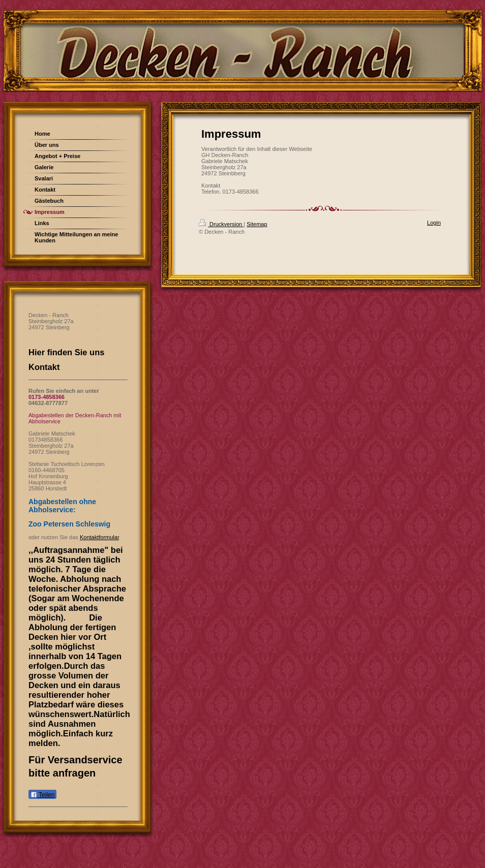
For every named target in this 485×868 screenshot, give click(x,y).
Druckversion (221, 224)
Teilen (42, 795)
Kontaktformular (99, 537)
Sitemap (257, 224)
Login (434, 223)
